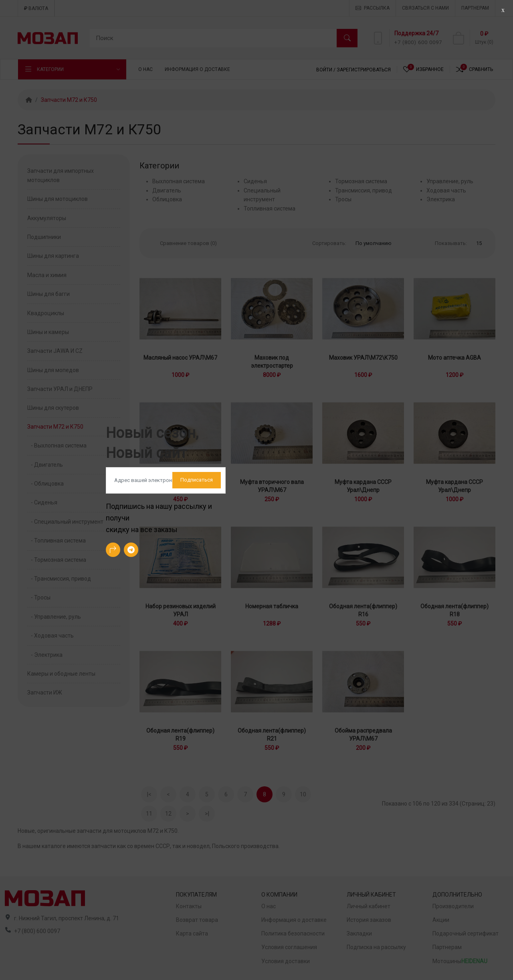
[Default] (166, 480)
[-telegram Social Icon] (131, 550)
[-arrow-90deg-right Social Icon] (113, 550)
